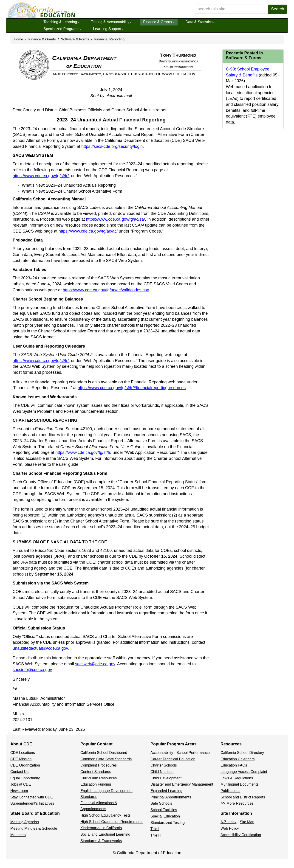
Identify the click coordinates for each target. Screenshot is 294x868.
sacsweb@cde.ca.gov (95, 664)
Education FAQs (234, 765)
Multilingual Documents (239, 784)
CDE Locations (23, 753)
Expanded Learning (166, 791)
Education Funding (96, 784)
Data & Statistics (200, 22)
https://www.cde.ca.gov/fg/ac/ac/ (88, 231)
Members (18, 835)
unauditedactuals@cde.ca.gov (40, 648)
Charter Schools (164, 765)
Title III (156, 835)
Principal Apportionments (171, 797)
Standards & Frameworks (101, 841)
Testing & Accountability (111, 22)
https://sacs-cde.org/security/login (112, 146)
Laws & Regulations (237, 778)
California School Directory (242, 753)
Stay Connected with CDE (32, 797)
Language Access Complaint (244, 772)
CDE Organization (25, 765)
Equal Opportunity (25, 778)
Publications (230, 791)
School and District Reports (243, 797)
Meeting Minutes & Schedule (34, 828)
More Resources (240, 803)
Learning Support (108, 29)
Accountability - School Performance (180, 753)
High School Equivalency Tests (106, 815)
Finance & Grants (159, 22)
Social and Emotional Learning (105, 834)
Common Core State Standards (106, 759)
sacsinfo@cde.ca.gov (32, 670)
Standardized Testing (168, 823)
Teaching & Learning (61, 22)
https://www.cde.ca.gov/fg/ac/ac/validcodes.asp (106, 290)
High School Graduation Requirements (112, 822)
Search (278, 9)
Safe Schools (161, 803)
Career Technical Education (173, 759)
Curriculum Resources (99, 778)
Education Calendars (238, 759)
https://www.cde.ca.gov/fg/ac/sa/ (115, 219)
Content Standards (96, 772)
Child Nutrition (162, 772)
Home (18, 39)
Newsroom (19, 791)
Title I (155, 829)
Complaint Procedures (99, 765)
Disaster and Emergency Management (182, 784)
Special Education (165, 816)
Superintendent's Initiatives (32, 803)
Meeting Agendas (25, 822)
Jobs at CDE (21, 784)
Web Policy (230, 828)
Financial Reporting (110, 39)
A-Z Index (228, 822)
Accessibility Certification (241, 835)
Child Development (166, 778)
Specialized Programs (62, 29)
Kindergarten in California (101, 828)
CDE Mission (21, 759)
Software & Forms (75, 39)
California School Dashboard (104, 753)
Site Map (247, 822)
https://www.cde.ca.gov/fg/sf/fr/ (41, 176)
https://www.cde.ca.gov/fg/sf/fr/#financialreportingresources (132, 388)
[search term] (232, 9)
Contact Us (19, 772)
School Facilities (164, 810)
